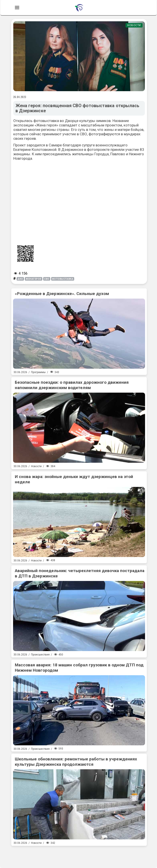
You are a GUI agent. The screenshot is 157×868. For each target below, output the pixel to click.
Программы (38, 372)
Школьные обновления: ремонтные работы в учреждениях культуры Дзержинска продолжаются (76, 762)
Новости (134, 25)
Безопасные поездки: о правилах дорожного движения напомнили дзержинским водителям (72, 385)
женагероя (34, 279)
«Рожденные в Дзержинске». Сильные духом (62, 294)
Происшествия (40, 655)
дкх (20, 279)
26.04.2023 (20, 97)
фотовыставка (63, 279)
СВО (47, 279)
